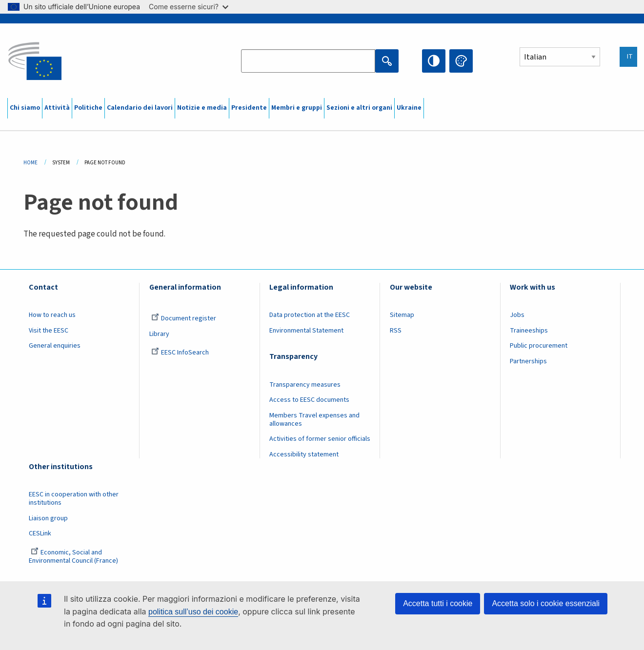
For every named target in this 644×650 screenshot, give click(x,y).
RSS (396, 331)
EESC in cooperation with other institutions (74, 499)
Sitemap (402, 315)
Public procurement (539, 346)
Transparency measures (305, 385)
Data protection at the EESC (310, 315)
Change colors (461, 61)
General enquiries (55, 346)
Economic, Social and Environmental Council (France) (74, 557)
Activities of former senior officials (320, 439)
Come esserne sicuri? (189, 7)
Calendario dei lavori (140, 108)
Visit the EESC (49, 331)
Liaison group (48, 518)
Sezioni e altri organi (359, 108)
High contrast (434, 61)
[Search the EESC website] (308, 61)
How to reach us (52, 315)
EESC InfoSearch (180, 353)
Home (30, 163)
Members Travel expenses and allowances (314, 420)
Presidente (249, 108)
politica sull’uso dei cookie (193, 612)
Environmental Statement (306, 331)
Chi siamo (25, 108)
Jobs (517, 315)
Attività (57, 108)
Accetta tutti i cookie (438, 603)
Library (159, 334)
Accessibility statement (304, 454)
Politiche (88, 108)
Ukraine (409, 108)
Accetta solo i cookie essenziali (546, 603)
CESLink (40, 533)
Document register (184, 318)
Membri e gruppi (297, 108)
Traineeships (529, 331)
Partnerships (528, 361)
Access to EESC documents (309, 400)
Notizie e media (202, 108)
